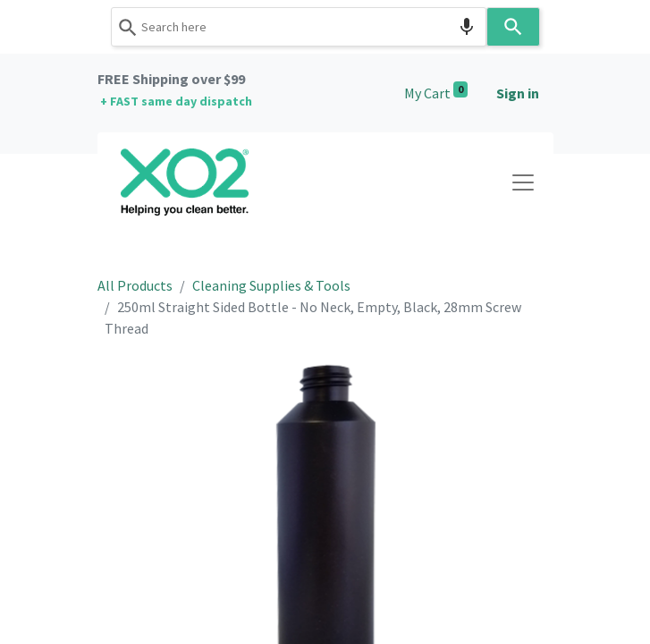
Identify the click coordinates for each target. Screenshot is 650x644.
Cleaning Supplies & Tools (271, 285)
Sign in (518, 93)
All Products (135, 285)
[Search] (513, 27)
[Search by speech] (467, 27)
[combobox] (299, 27)
